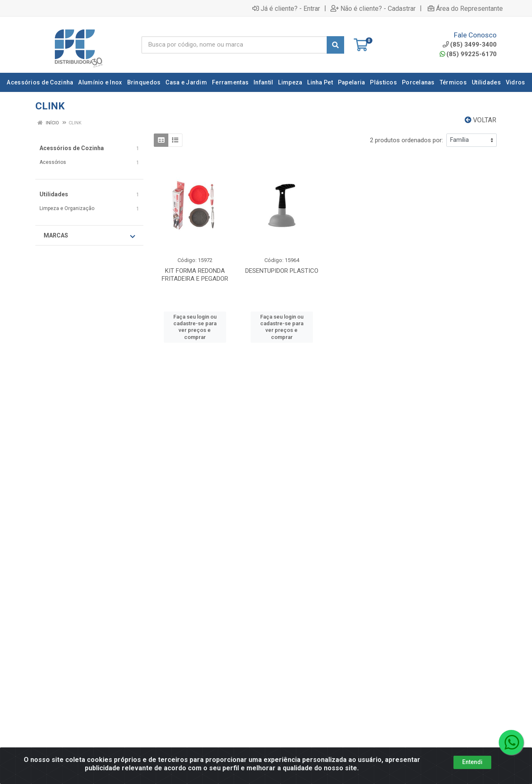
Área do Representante (465, 8)
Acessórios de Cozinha (72, 148)
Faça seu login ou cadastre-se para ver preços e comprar (195, 327)
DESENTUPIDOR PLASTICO (282, 271)
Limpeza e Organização (67, 208)
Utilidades (54, 194)
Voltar (480, 120)
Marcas (89, 236)
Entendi (472, 762)
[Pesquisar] (335, 45)
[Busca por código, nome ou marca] (234, 45)
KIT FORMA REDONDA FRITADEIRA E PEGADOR (195, 275)
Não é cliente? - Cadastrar (373, 8)
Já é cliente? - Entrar (286, 8)
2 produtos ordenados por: (406, 140)
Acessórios (53, 162)
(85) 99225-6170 (468, 54)
